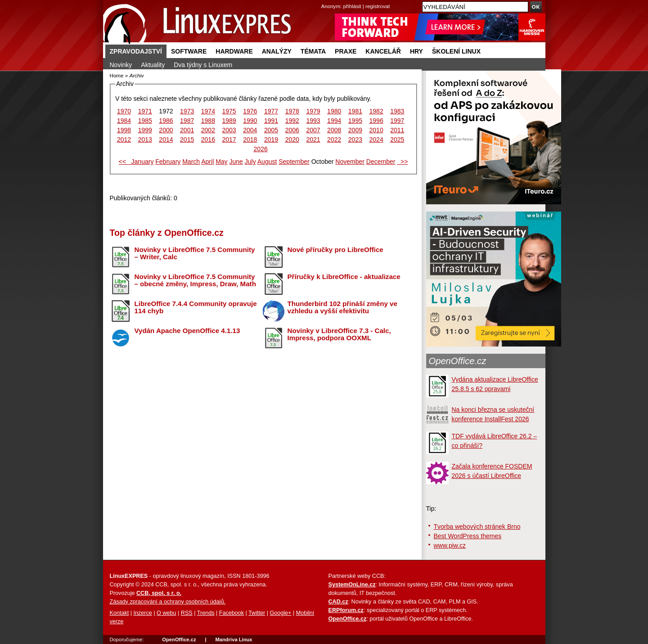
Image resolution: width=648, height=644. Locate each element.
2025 (397, 140)
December (381, 162)
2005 (271, 130)
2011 (397, 130)
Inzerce (143, 613)
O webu (166, 613)
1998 (124, 130)
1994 (334, 121)
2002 (208, 130)
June (236, 162)
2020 (292, 140)
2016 (208, 140)
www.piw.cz (450, 545)
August (267, 162)
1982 (376, 111)
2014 (166, 140)
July (250, 162)
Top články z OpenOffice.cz (167, 233)
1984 (124, 121)
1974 (208, 111)
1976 (250, 111)
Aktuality (153, 65)
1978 (292, 111)
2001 (187, 130)
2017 (229, 140)
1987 (187, 121)
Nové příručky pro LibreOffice (335, 250)
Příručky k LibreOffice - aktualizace (344, 277)
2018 (250, 140)
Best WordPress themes (468, 536)
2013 (145, 140)
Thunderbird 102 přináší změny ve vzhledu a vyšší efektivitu (342, 307)
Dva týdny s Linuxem (203, 65)
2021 (313, 140)
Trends (206, 613)
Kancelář (383, 51)
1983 (397, 111)
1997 (397, 121)
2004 (250, 130)
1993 (313, 121)
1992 (292, 121)
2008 (334, 130)
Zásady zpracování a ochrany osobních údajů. (168, 602)
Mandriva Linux (234, 639)
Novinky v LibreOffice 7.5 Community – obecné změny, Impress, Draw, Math (195, 280)
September (294, 162)
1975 (229, 111)
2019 (271, 140)
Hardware (234, 51)
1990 (250, 121)
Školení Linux (456, 51)
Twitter (257, 613)
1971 (145, 111)
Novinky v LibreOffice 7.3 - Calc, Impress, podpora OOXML (339, 334)
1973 (187, 111)
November (350, 162)
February (168, 162)
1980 (334, 111)
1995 (355, 121)
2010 (376, 130)
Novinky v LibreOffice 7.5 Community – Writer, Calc (195, 253)
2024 (376, 140)
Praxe (346, 51)
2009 (355, 130)
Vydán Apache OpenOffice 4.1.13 (187, 331)
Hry (416, 51)
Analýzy (277, 51)
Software (189, 51)
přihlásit (352, 6)
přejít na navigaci (324, 0)
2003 (229, 130)
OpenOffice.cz (458, 361)
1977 (271, 111)
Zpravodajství (136, 51)
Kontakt (119, 613)
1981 (355, 111)
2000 (166, 130)
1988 (208, 121)
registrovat (378, 6)
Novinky (121, 65)
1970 (124, 111)
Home (117, 75)
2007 (313, 130)
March (191, 162)
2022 (334, 140)
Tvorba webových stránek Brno (477, 527)
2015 (187, 140)
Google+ (280, 613)
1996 (376, 121)
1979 (313, 111)
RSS (187, 613)
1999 (145, 130)
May (221, 162)
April (207, 162)
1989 (229, 121)
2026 (261, 149)
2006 (292, 130)
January (143, 162)
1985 (145, 121)
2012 (124, 140)
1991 (271, 121)
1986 (166, 121)
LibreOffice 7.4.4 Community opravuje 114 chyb (196, 307)
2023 (355, 140)
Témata (313, 51)
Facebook (232, 613)
